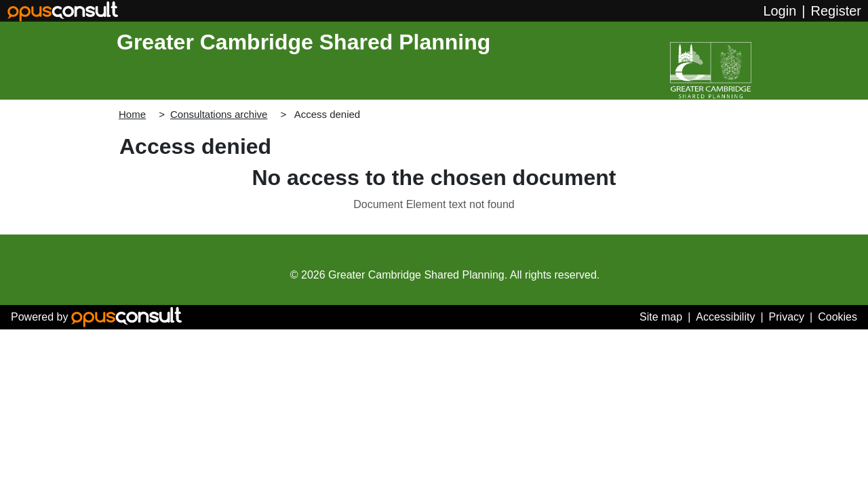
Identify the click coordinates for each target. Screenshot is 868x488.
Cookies (837, 317)
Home (132, 114)
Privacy (787, 317)
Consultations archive (219, 114)
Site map (661, 317)
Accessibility (725, 317)
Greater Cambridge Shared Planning (303, 42)
